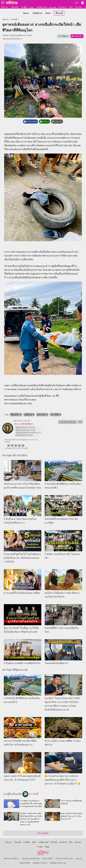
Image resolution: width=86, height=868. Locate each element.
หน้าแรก (5, 7)
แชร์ (63, 36)
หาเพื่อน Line (42, 7)
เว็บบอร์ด (14, 7)
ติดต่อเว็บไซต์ (25, 863)
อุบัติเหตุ (28, 415)
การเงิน (40, 847)
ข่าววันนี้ (14, 20)
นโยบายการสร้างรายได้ (64, 859)
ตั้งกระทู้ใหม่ (43, 833)
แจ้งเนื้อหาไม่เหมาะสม (58, 863)
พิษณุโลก (15, 415)
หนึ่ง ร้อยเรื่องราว (16, 39)
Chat (32, 8)
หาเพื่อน (24, 7)
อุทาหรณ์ (41, 415)
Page (47, 847)
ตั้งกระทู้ (59, 13)
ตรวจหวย (62, 7)
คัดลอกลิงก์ (77, 36)
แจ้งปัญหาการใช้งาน (40, 863)
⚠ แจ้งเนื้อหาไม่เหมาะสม (68, 422)
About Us (79, 859)
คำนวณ (78, 7)
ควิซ (71, 7)
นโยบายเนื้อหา (48, 859)
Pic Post (53, 8)
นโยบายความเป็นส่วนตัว (31, 859)
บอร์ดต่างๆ (37, 13)
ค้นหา (48, 13)
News (26, 13)
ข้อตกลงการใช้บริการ (12, 859)
